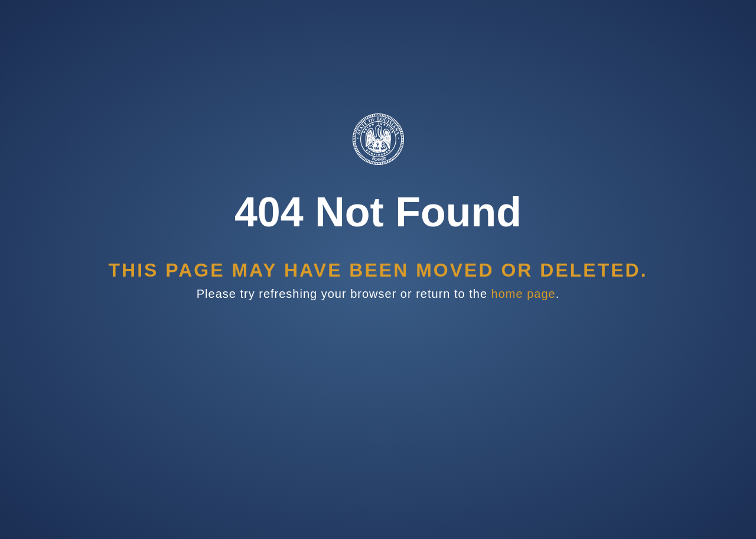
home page (524, 294)
